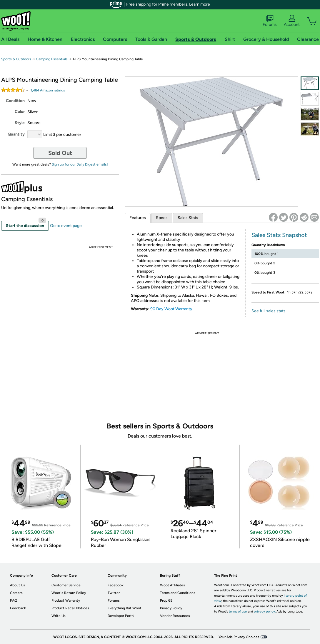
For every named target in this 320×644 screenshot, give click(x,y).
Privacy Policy (171, 608)
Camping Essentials (52, 59)
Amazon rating (48, 90)
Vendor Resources (175, 616)
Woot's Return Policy (69, 593)
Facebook (116, 585)
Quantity (16, 134)
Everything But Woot (125, 608)
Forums (270, 21)
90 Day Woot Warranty (171, 309)
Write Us (59, 616)
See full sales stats (269, 311)
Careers (16, 593)
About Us (17, 585)
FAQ (14, 600)
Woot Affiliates (172, 585)
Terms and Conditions (178, 593)
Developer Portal (121, 616)
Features (138, 218)
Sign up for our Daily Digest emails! (80, 164)
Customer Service (66, 585)
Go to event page (66, 226)
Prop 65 (166, 600)
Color (20, 112)
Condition (15, 101)
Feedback (18, 608)
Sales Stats (188, 218)
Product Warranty (66, 600)
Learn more (200, 4)
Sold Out (60, 153)
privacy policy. (265, 612)
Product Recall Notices (70, 608)
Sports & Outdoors (16, 59)
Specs (162, 218)
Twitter (114, 593)
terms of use (238, 612)
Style (20, 123)
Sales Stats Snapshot (279, 235)
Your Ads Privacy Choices (239, 637)
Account (292, 21)
